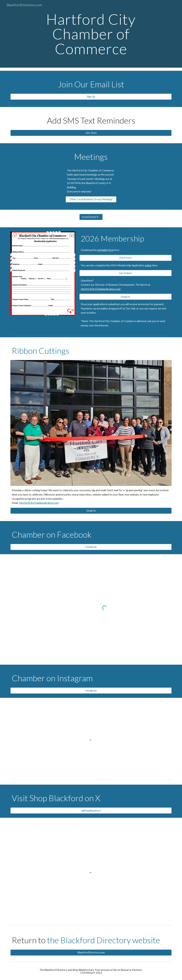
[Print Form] (126, 258)
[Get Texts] (91, 133)
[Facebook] (91, 547)
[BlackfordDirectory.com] (91, 953)
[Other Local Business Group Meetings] (91, 199)
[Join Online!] (126, 273)
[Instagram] (91, 690)
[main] (91, 34)
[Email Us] (126, 297)
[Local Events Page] (91, 217)
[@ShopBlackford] (91, 811)
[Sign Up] (91, 97)
